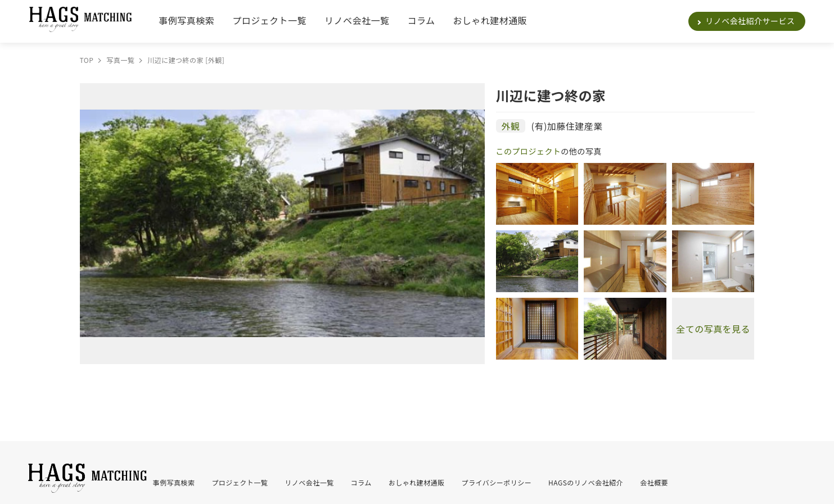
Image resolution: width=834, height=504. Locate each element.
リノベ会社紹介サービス (750, 21)
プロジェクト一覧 (269, 20)
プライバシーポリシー (497, 482)
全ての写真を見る (713, 329)
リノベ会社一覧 (357, 20)
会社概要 (654, 482)
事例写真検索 (186, 20)
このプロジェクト (529, 151)
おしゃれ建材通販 (490, 20)
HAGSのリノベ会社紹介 (586, 482)
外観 (511, 126)
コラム (421, 20)
